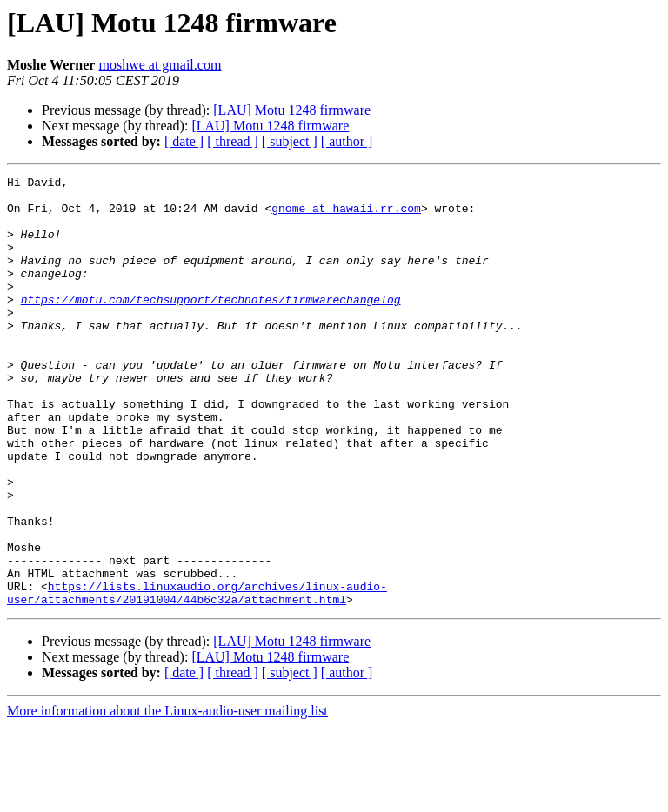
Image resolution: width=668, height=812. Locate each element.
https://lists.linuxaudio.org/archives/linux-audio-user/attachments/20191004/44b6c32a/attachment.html (197, 677)
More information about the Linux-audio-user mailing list (167, 797)
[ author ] (347, 141)
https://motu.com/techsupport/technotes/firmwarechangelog (211, 325)
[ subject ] (290, 141)
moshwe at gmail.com (160, 65)
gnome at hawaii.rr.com (346, 216)
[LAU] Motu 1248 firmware (292, 110)
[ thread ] (233, 141)
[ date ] (184, 141)
